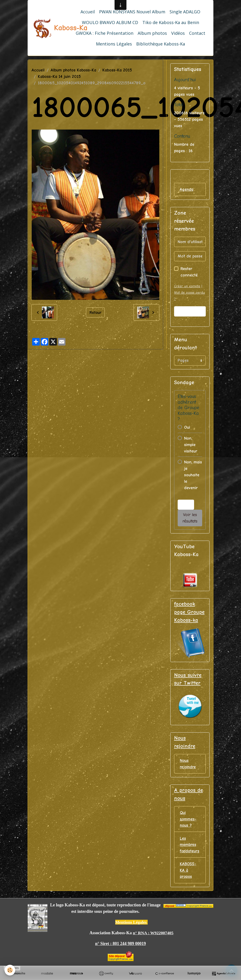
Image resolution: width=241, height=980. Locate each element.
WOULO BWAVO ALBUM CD (110, 22)
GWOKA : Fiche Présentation (105, 33)
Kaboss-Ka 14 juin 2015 (59, 77)
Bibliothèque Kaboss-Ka (161, 44)
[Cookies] (10, 970)
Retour (95, 312)
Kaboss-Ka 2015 (117, 70)
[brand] (50, 28)
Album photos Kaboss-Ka (73, 70)
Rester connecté (189, 272)
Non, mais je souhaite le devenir (193, 475)
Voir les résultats (190, 518)
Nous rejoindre (188, 764)
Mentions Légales (114, 44)
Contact (197, 33)
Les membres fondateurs (190, 846)
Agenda (187, 189)
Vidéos (178, 33)
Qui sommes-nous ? (188, 820)
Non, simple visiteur (191, 445)
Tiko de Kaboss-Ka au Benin (171, 22)
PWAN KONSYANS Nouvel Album (132, 12)
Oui (187, 427)
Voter (186, 505)
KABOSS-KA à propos (188, 872)
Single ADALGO (185, 12)
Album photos (152, 33)
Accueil (88, 12)
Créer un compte (187, 286)
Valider (190, 311)
